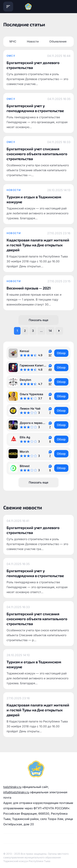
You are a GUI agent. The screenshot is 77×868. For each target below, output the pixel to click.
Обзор (61, 353)
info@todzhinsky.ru (16, 792)
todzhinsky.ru (12, 787)
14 (50, 331)
